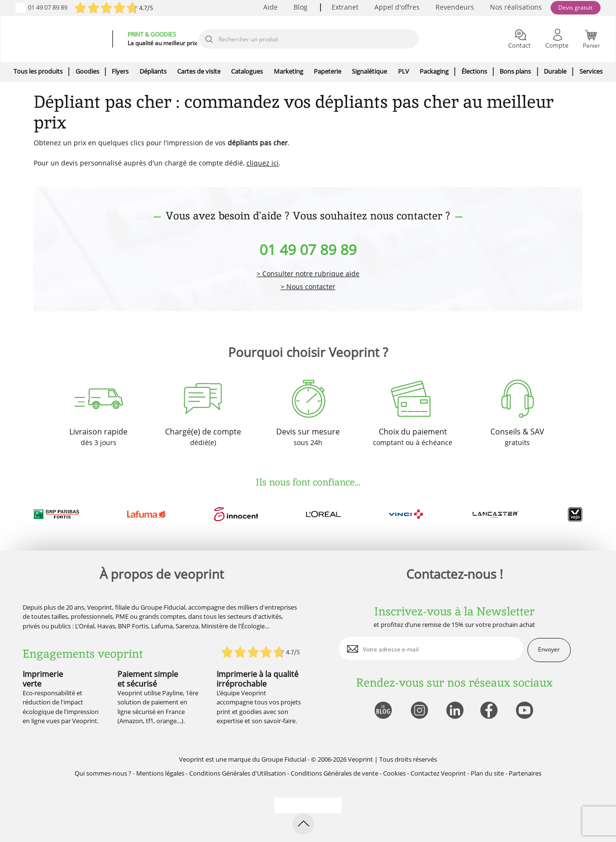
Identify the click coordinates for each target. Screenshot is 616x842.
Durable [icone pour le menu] (555, 71)
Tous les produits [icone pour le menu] (38, 71)
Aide (270, 7)
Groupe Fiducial (284, 759)
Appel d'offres (397, 7)
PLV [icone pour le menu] (404, 71)
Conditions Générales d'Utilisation (237, 773)
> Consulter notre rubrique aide (308, 274)
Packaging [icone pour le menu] (434, 71)
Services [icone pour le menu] (591, 71)
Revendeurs (455, 7)
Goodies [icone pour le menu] (87, 71)
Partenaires (525, 773)
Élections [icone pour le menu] (474, 71)
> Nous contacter (308, 287)
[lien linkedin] (455, 711)
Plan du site (487, 773)
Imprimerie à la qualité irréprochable (257, 679)
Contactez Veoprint (438, 773)
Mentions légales (160, 773)
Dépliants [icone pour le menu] (153, 71)
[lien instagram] (418, 711)
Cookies (394, 773)
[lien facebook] (490, 711)
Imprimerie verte (43, 679)
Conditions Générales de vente (334, 773)
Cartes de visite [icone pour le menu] (199, 71)
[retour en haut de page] (303, 824)
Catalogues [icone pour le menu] (247, 71)
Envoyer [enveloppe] (549, 649)
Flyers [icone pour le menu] (120, 71)
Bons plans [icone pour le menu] (515, 71)
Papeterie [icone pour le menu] (327, 71)
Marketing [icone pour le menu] (289, 71)
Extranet (345, 7)
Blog (301, 7)
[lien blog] (383, 711)
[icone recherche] (209, 39)
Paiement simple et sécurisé (148, 679)
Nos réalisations (516, 7)
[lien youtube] (526, 711)
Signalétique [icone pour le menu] (369, 71)
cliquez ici (263, 163)
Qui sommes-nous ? (103, 773)
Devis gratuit (575, 7)
